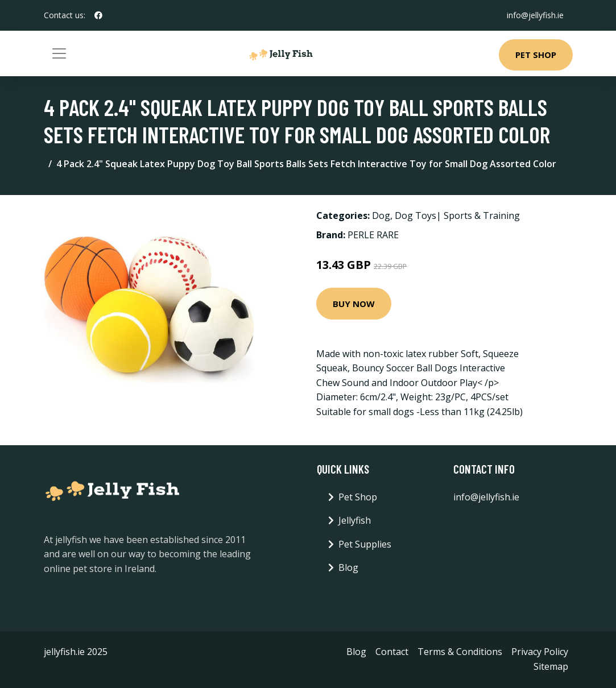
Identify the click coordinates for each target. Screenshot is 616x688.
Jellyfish (355, 520)
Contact (392, 652)
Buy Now (354, 304)
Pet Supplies (365, 544)
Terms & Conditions (460, 652)
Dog (381, 215)
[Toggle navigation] (59, 53)
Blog (348, 567)
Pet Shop (536, 55)
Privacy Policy (540, 652)
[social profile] (98, 15)
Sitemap (551, 666)
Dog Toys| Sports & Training (457, 215)
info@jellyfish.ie (535, 15)
